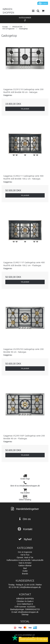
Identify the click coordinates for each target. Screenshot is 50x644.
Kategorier (25, 19)
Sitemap (25, 614)
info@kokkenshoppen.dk (28, 612)
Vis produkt (25, 109)
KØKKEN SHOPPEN (8, 11)
